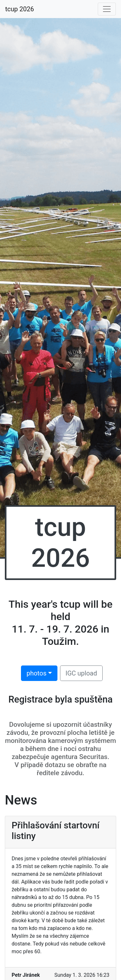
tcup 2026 (20, 9)
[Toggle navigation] (107, 9)
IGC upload (81, 673)
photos (36, 673)
